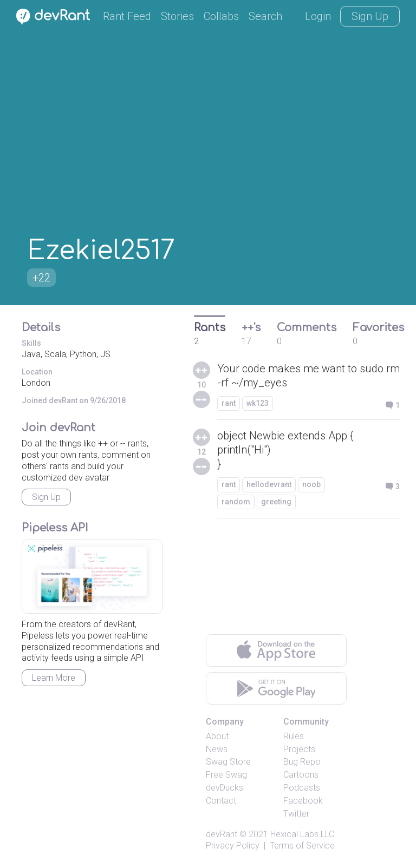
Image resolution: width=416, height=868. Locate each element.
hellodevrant (269, 484)
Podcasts (302, 788)
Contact (221, 801)
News (217, 749)
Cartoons (301, 775)
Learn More (54, 678)
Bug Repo (302, 762)
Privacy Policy (233, 846)
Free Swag (226, 775)
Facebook (303, 801)
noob (311, 484)
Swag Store (228, 762)
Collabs (221, 16)
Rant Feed (127, 16)
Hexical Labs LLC (302, 834)
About (217, 736)
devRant (222, 834)
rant (229, 403)
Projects (299, 749)
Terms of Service (302, 846)
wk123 (258, 403)
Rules (294, 736)
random (236, 502)
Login (318, 16)
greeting (276, 502)
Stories (177, 16)
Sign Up (370, 16)
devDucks (225, 788)
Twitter (296, 814)
